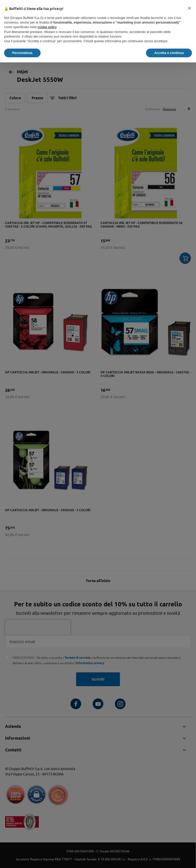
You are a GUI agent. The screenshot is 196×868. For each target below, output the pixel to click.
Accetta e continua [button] (169, 53)
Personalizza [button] (22, 53)
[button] (189, 8)
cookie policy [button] (47, 27)
